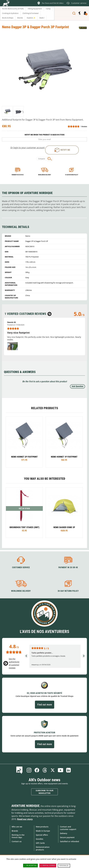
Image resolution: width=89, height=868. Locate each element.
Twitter (53, 770)
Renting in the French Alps (18, 836)
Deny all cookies (48, 866)
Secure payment (67, 837)
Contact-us (17, 841)
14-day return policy (71, 175)
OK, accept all (30, 866)
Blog (20, 770)
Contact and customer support (68, 828)
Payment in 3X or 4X (68, 567)
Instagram (29, 770)
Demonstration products (43, 848)
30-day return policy (68, 591)
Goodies (40, 839)
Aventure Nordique (25, 806)
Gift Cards (40, 843)
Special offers (42, 835)
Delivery (64, 833)
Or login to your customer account (28, 148)
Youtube (61, 770)
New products (42, 827)
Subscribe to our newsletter (44, 792)
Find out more (45, 705)
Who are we (17, 827)
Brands (15, 831)
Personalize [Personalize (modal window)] (64, 866)
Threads (45, 770)
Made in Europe (43, 831)
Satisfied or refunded (70, 841)
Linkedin (68, 770)
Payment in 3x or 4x (18, 175)
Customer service (21, 567)
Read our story (25, 819)
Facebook (37, 770)
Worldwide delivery (44, 175)
